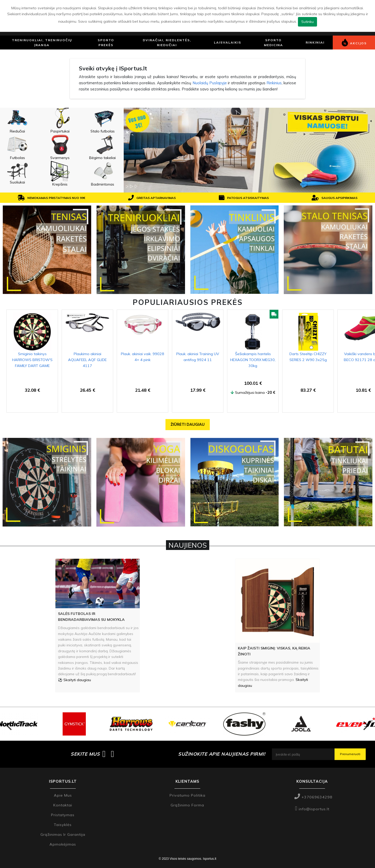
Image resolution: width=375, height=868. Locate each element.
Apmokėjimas (63, 844)
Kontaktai (63, 805)
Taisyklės (63, 825)
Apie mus (63, 795)
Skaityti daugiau (77, 680)
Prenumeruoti (350, 754)
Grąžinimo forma (187, 805)
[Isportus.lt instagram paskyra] (112, 754)
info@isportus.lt (312, 809)
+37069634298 (313, 797)
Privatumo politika (187, 795)
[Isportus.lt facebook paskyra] (104, 754)
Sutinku (307, 22)
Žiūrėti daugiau (188, 424)
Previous (9, 724)
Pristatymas (63, 815)
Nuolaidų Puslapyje (210, 83)
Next (366, 724)
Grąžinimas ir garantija (63, 834)
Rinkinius (274, 83)
